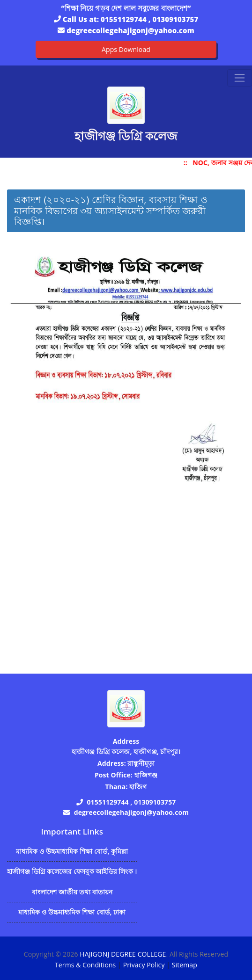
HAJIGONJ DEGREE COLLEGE (123, 954)
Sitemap (185, 965)
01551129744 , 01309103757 (149, 19)
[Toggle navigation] (240, 78)
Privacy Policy (144, 965)
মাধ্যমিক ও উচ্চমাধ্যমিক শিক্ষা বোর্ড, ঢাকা (72, 912)
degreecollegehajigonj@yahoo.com (130, 30)
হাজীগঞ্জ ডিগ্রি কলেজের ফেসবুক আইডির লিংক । (72, 871)
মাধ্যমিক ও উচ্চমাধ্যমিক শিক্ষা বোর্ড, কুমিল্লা (72, 851)
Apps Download (126, 49)
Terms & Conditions (85, 965)
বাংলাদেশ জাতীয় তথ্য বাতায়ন (72, 892)
